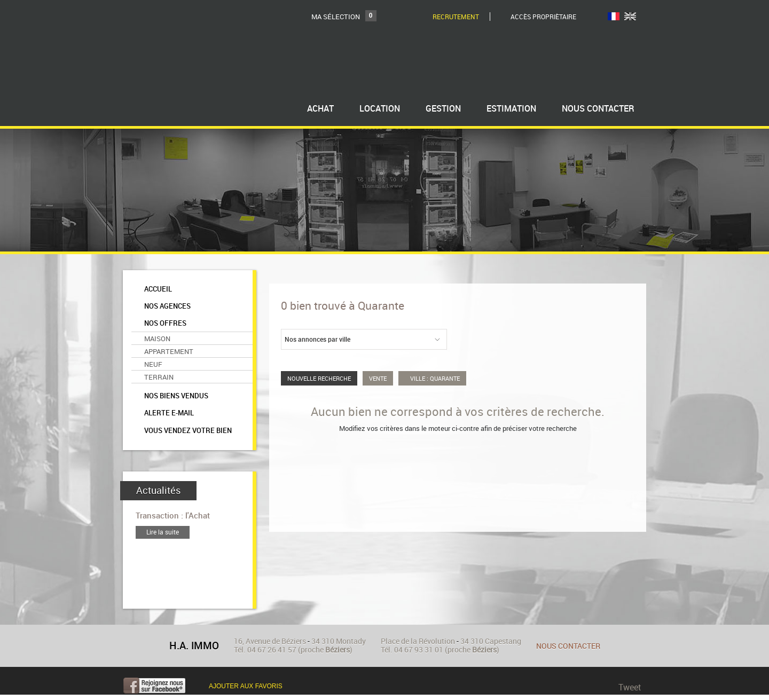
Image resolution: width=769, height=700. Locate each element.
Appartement (169, 351)
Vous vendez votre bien (188, 431)
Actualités (158, 491)
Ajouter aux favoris (246, 686)
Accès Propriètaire (543, 17)
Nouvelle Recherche (319, 378)
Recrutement (456, 17)
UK (630, 16)
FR (614, 16)
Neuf (153, 364)
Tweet (630, 687)
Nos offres (165, 323)
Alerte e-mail (169, 413)
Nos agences (167, 306)
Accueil (158, 289)
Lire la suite (163, 532)
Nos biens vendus (176, 396)
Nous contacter (568, 646)
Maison (157, 339)
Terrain (159, 377)
